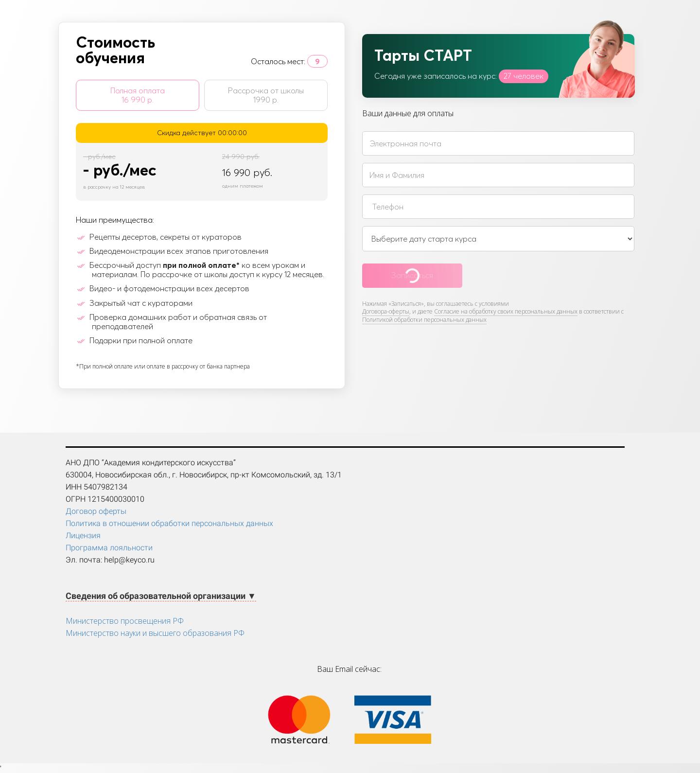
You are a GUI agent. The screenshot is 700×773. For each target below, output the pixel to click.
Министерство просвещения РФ (125, 621)
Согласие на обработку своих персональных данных (506, 311)
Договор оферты (96, 511)
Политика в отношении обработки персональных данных (169, 523)
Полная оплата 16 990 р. (138, 95)
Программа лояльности (109, 548)
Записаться (412, 275)
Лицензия (83, 536)
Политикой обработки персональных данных (424, 320)
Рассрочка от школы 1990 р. (266, 95)
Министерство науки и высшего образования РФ (155, 633)
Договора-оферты (386, 311)
